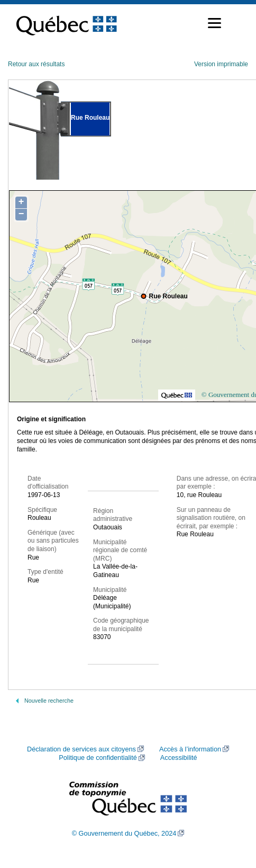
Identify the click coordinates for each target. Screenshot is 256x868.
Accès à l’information (190, 749)
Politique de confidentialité (98, 758)
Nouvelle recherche (49, 701)
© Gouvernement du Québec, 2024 (124, 834)
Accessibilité (179, 758)
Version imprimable (221, 64)
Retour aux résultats (36, 64)
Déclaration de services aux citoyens (81, 749)
